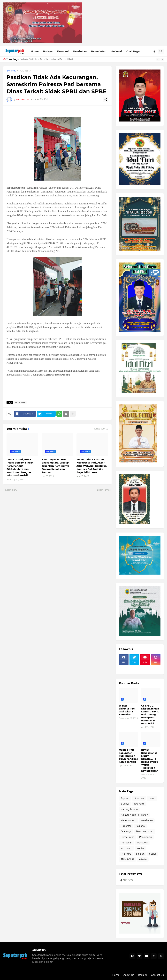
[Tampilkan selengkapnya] (73, 414)
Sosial (153, 854)
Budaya (48, 51)
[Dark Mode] (155, 51)
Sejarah (140, 854)
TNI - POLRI (127, 859)
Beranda (11, 71)
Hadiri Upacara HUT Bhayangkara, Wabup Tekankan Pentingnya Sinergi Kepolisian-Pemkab (55, 466)
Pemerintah (99, 51)
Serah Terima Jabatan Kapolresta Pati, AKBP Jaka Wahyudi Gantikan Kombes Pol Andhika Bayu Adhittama (92, 466)
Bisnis (152, 798)
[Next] (162, 59)
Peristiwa (142, 843)
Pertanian (126, 848)
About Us (129, 975)
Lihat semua (101, 429)
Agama (125, 798)
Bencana (139, 798)
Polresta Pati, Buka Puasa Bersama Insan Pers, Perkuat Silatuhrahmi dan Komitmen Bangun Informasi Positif (20, 468)
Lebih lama (103, 490)
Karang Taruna (129, 809)
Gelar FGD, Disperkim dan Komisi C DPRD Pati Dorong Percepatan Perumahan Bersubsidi (150, 715)
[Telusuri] (161, 51)
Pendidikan (145, 837)
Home (35, 51)
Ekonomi (63, 51)
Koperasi (126, 826)
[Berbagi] (106, 100)
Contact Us (157, 975)
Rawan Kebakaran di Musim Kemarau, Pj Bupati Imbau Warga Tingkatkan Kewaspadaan (150, 760)
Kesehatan (80, 51)
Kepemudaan (128, 820)
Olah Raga (133, 51)
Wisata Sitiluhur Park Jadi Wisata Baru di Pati (47, 59)
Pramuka (126, 854)
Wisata (143, 859)
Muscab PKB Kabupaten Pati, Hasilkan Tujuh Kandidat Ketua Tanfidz (128, 756)
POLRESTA (25, 71)
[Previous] (158, 59)
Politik (140, 848)
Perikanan (127, 843)
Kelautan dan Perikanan (134, 815)
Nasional (116, 51)
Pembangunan (145, 831)
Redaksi (143, 975)
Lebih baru (11, 490)
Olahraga (126, 831)
